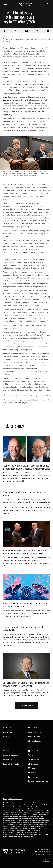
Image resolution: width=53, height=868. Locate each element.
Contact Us (7, 728)
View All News (26, 706)
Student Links (9, 760)
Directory (7, 737)
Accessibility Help (10, 732)
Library (6, 751)
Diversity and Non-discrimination (12, 799)
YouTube (34, 773)
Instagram (35, 760)
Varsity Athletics (34, 737)
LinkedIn (34, 768)
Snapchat (35, 764)
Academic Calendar (11, 755)
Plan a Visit (33, 728)
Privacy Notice (46, 861)
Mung (8, 97)
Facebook (35, 751)
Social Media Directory (39, 782)
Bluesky (34, 777)
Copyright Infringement (43, 859)
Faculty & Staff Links (11, 764)
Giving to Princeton (35, 741)
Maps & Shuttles (34, 732)
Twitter (33, 755)
